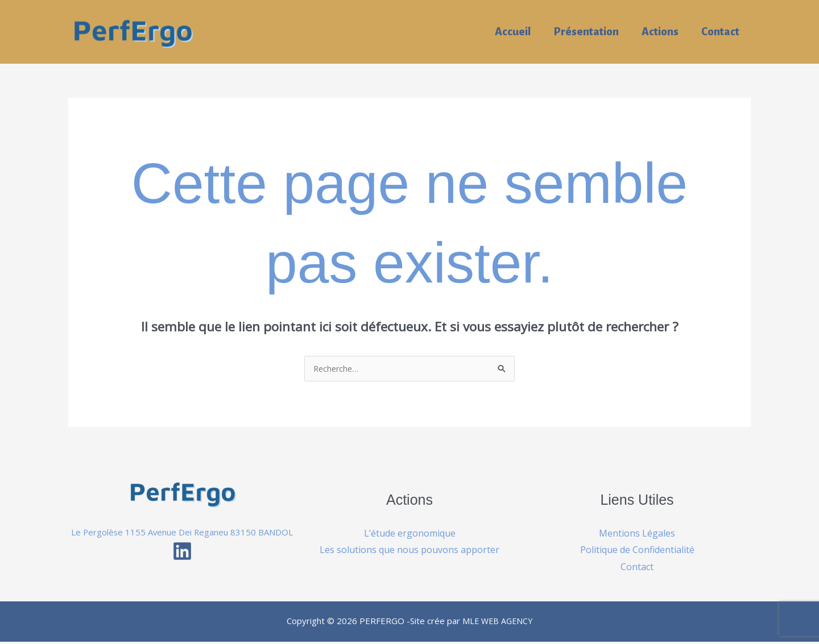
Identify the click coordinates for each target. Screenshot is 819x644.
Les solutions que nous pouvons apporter (409, 550)
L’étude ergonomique (410, 534)
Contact (720, 32)
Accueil (509, 32)
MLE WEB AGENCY (497, 623)
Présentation (583, 32)
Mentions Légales (637, 534)
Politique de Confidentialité (637, 550)
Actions (658, 32)
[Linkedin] (182, 568)
